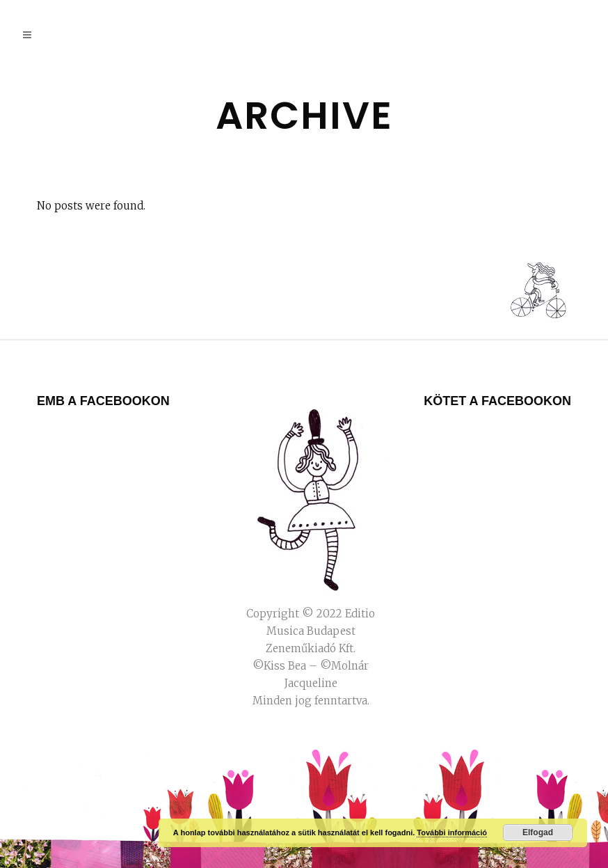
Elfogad (538, 833)
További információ (452, 833)
